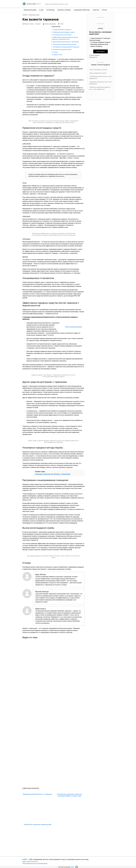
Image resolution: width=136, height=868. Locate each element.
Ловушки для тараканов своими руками (37, 824)
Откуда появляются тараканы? (62, 30)
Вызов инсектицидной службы (62, 49)
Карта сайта (27, 861)
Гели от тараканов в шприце (74, 327)
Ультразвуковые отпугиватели (62, 35)
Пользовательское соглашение (33, 863)
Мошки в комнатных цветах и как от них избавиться (100, 88)
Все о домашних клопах (98, 73)
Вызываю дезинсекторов (99, 44)
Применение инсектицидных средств (64, 32)
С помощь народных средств (101, 42)
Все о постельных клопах (99, 70)
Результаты (93, 57)
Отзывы (55, 52)
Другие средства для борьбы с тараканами (66, 42)
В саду (41, 10)
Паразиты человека (64, 10)
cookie (72, 867)
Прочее (104, 10)
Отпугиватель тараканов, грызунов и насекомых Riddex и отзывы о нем (69, 795)
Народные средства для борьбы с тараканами (53, 474)
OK (77, 867)
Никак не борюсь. (97, 46)
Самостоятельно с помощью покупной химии (100, 39)
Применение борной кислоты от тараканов (37, 794)
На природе (50, 10)
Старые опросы (94, 55)
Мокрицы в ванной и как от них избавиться (100, 83)
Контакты (34, 861)
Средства (96, 10)
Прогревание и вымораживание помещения (66, 47)
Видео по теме (58, 55)
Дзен (46, 863)
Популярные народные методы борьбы (65, 44)
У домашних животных (82, 10)
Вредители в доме (30, 10)
